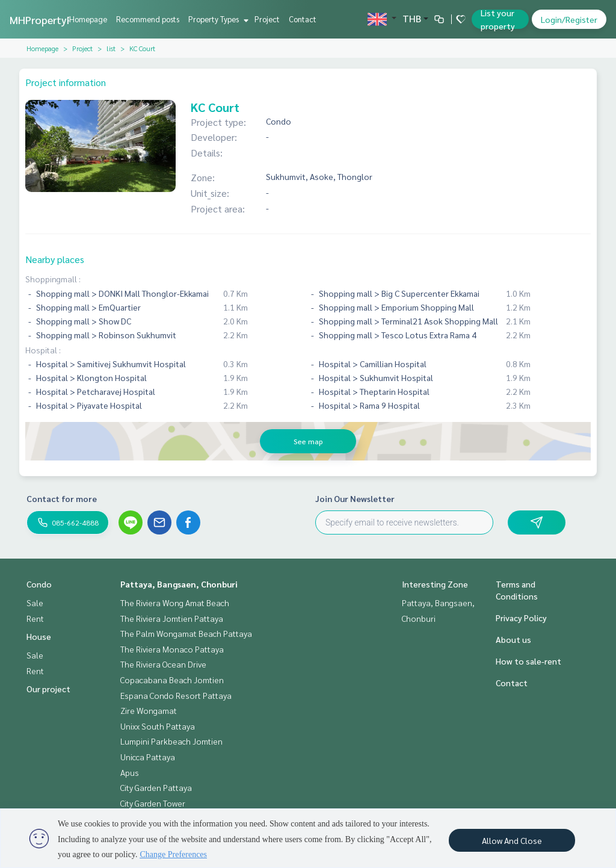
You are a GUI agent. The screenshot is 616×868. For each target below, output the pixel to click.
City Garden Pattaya (156, 787)
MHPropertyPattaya (57, 20)
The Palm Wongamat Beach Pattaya (186, 633)
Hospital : (43, 350)
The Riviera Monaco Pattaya (172, 649)
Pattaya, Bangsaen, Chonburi (179, 584)
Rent (35, 618)
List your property (498, 19)
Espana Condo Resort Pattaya (176, 695)
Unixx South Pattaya (158, 726)
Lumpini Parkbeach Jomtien (171, 741)
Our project (48, 689)
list (111, 48)
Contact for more (62, 498)
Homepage (88, 19)
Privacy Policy (521, 618)
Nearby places (55, 259)
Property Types (217, 19)
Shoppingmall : (53, 279)
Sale (35, 603)
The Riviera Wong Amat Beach (175, 603)
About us (513, 639)
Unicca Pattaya (148, 757)
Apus (130, 772)
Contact (303, 19)
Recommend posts (148, 19)
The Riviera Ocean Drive (163, 664)
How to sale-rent (528, 661)
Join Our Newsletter (355, 498)
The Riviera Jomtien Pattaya (172, 618)
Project (267, 19)
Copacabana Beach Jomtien (172, 680)
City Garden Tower (153, 803)
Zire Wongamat (149, 710)
